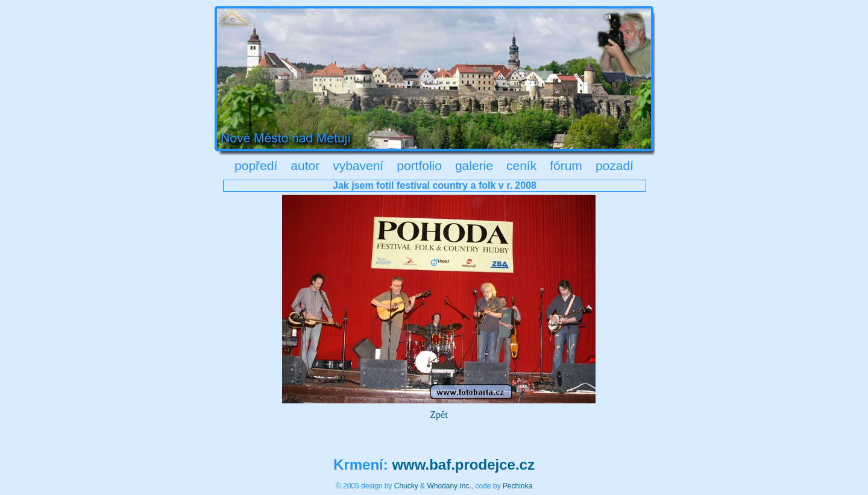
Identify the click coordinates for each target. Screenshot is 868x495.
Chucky (406, 486)
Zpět (439, 415)
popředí (256, 166)
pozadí (615, 166)
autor (305, 166)
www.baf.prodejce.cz (463, 465)
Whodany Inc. (449, 486)
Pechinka (517, 486)
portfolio (419, 166)
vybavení (358, 166)
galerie (474, 166)
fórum (566, 166)
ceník (521, 166)
